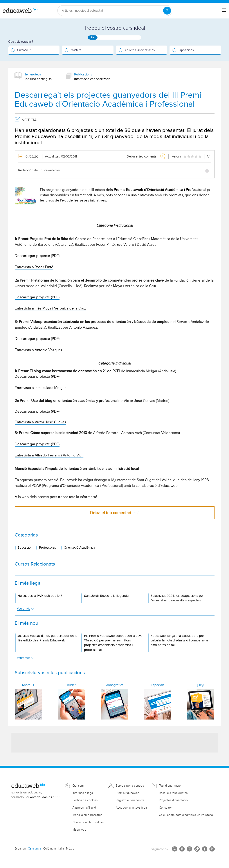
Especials (158, 685)
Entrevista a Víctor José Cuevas (40, 422)
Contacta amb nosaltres (88, 822)
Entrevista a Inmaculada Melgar (40, 388)
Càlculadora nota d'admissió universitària (186, 815)
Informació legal (83, 793)
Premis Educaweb (128, 793)
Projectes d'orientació (173, 800)
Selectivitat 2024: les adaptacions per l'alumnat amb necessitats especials (177, 598)
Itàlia (61, 849)
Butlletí (72, 685)
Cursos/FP (24, 50)
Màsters (76, 50)
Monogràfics (114, 685)
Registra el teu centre (130, 800)
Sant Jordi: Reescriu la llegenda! (107, 596)
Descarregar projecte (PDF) (37, 256)
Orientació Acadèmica (79, 548)
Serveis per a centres (130, 786)
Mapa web (79, 830)
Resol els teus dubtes (173, 793)
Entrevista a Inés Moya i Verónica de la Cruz (50, 308)
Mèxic (70, 849)
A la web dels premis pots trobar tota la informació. (56, 497)
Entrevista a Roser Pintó (34, 267)
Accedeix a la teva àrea (131, 808)
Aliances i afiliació (84, 808)
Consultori (166, 808)
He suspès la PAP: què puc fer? (40, 596)
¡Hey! (200, 685)
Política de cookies (85, 800)
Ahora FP (28, 685)
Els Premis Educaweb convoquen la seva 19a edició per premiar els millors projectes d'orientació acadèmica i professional (113, 643)
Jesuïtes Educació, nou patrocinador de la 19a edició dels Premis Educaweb (47, 638)
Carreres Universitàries (140, 50)
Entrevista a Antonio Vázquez (39, 350)
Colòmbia (50, 849)
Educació (24, 548)
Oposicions (186, 50)
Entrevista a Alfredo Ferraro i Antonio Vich (49, 455)
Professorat (47, 548)
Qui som (78, 786)
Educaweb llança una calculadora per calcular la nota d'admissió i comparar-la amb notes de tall (179, 641)
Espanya (20, 849)
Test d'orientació (170, 786)
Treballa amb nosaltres (87, 815)
